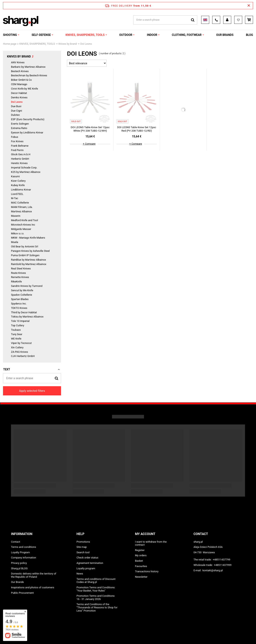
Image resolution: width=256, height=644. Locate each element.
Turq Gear (17, 334)
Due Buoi (16, 106)
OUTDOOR (126, 35)
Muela (15, 242)
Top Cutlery (18, 325)
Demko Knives (19, 97)
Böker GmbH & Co (21, 80)
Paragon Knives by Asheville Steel (30, 251)
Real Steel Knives (21, 269)
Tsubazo (16, 330)
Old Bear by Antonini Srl (24, 246)
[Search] (56, 378)
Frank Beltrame (20, 146)
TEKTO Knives (19, 308)
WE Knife (16, 339)
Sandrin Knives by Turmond (27, 286)
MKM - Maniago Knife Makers (28, 238)
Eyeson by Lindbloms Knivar (27, 133)
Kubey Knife (18, 185)
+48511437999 (223, 565)
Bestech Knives (20, 71)
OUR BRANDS (225, 35)
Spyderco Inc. (19, 304)
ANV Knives (18, 62)
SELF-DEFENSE (41, 35)
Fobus (15, 137)
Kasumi (15, 176)
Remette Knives (20, 277)
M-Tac (15, 198)
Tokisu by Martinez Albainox (27, 317)
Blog (249, 35)
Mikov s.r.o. (18, 233)
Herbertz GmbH (20, 159)
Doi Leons (17, 102)
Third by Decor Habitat (24, 312)
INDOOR (152, 35)
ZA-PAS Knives (19, 352)
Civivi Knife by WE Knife (24, 89)
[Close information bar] (249, 6)
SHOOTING (10, 35)
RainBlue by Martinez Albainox (28, 260)
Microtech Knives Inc (23, 225)
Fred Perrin (17, 150)
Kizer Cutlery (18, 181)
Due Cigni (16, 111)
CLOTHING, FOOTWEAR (187, 35)
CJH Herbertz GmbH (23, 356)
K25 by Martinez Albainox (26, 172)
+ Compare (89, 144)
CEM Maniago (19, 84)
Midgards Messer (21, 229)
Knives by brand (68, 44)
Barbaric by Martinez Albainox (28, 67)
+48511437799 (221, 560)
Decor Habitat (19, 93)
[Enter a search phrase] (32, 378)
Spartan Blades (20, 299)
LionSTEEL (17, 194)
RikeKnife (16, 282)
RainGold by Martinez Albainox (29, 264)
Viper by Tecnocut (21, 343)
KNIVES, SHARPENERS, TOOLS (85, 35)
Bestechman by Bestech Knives (29, 75)
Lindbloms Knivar (21, 190)
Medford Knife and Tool (24, 220)
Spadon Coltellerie (21, 295)
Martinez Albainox (21, 211)
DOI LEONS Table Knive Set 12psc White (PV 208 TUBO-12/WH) (90, 129)
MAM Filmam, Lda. (22, 207)
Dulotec (15, 115)
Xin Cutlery (17, 347)
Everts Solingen (20, 124)
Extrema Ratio (19, 128)
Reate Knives (18, 273)
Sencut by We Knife (22, 290)
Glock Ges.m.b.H (21, 154)
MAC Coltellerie (20, 203)
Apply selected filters (32, 391)
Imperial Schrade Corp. (24, 168)
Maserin (16, 216)
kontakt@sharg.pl (212, 570)
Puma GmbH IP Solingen (25, 255)
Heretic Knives (19, 163)
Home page (10, 44)
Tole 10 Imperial (20, 321)
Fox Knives (17, 141)
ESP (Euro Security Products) (28, 119)
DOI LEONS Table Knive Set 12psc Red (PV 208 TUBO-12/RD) (137, 129)
